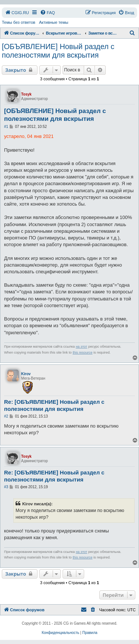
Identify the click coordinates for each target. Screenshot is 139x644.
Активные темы (54, 22)
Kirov (26, 374)
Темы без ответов (19, 22)
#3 (6, 487)
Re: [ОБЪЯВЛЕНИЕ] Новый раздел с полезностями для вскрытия (54, 405)
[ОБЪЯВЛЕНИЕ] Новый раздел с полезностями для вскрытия (58, 51)
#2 (6, 416)
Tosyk (26, 94)
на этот (81, 347)
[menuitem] (17, 13)
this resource (83, 352)
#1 (6, 127)
